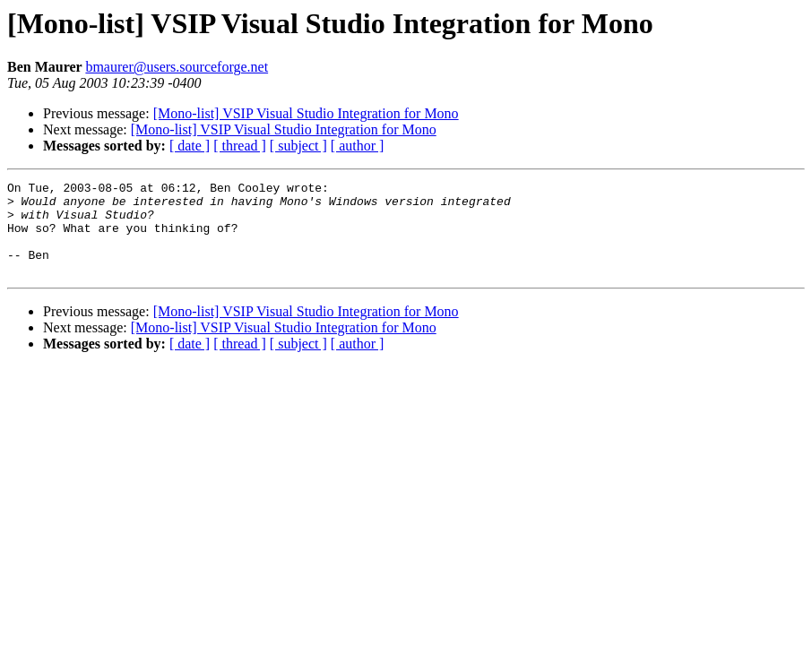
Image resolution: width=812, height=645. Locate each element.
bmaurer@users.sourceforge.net (177, 67)
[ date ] (190, 146)
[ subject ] (298, 146)
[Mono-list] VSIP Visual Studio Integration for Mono (306, 113)
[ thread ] (240, 146)
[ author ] (358, 146)
